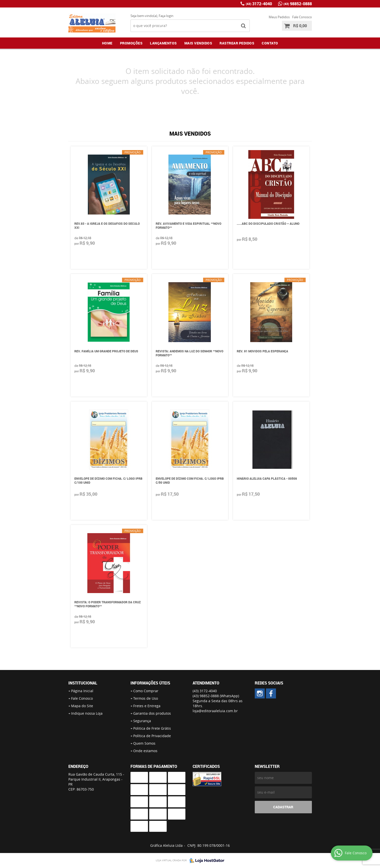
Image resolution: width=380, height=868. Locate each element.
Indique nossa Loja (87, 713)
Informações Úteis (150, 683)
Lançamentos (163, 43)
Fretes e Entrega (147, 706)
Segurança (142, 721)
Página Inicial (82, 691)
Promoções (131, 43)
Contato (270, 43)
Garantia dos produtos (152, 713)
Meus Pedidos (279, 17)
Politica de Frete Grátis (152, 728)
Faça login (166, 16)
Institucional (83, 683)
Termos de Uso (146, 698)
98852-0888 (298, 4)
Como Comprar (146, 691)
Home (107, 43)
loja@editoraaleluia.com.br (215, 711)
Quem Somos (144, 743)
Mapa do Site (82, 706)
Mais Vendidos (198, 43)
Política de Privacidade (152, 736)
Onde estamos (145, 751)
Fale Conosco (302, 17)
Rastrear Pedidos (237, 43)
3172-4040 (259, 4)
